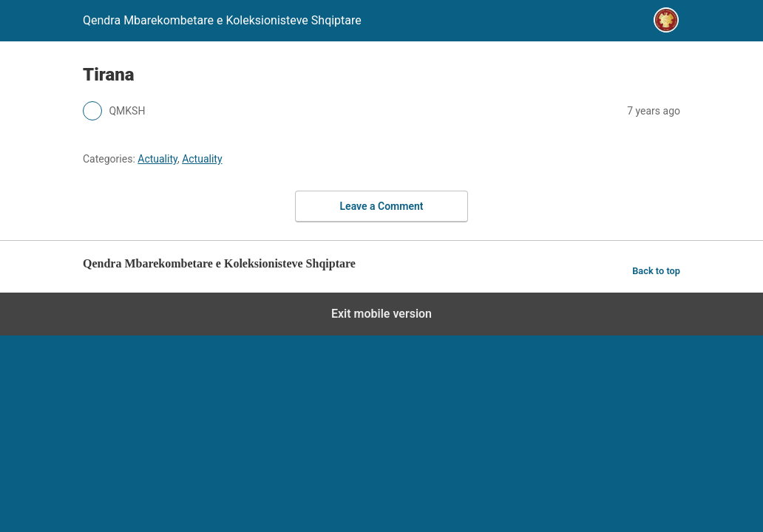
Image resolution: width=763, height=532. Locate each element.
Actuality (157, 159)
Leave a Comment (382, 206)
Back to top (656, 271)
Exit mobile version (381, 314)
